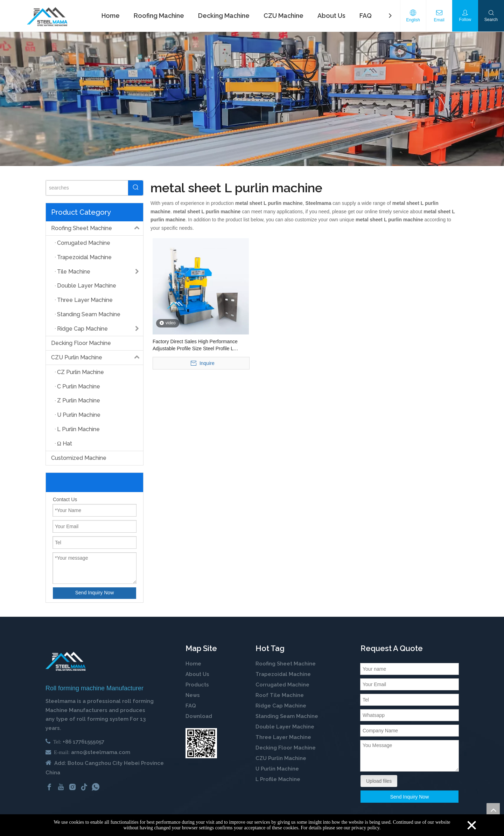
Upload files (379, 781)
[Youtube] (61, 787)
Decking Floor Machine (81, 343)
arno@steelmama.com (101, 752)
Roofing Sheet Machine (97, 228)
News (193, 695)
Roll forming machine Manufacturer (94, 688)
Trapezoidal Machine (283, 674)
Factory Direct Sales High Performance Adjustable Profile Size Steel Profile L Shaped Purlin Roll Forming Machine (195, 345)
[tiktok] (84, 787)
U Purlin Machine (277, 769)
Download (199, 716)
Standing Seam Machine (287, 716)
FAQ (191, 706)
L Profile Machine (278, 779)
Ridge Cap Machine (281, 706)
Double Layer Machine (285, 727)
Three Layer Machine (283, 737)
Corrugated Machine (282, 685)
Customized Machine (79, 458)
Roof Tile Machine (280, 695)
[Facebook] (49, 787)
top (493, 810)
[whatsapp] (96, 787)
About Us (197, 674)
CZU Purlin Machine (97, 358)
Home (193, 664)
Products (197, 685)
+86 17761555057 (83, 742)
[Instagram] (72, 787)
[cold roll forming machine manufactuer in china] (66, 661)
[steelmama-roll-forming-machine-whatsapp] (201, 743)
